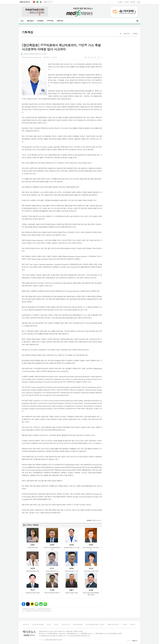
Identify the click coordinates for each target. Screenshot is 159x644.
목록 (86, 57)
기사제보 (120, 2)
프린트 (92, 57)
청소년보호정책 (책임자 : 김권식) (95, 624)
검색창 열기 (137, 21)
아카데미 (40, 21)
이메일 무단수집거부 (113, 624)
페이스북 (23, 604)
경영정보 (50, 21)
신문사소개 (26, 624)
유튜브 (34, 2)
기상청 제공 (49, 3)
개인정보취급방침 (78, 624)
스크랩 (95, 57)
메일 (89, 57)
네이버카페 (41, 604)
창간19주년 (127, 34)
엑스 (41, 2)
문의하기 (133, 624)
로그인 (139, 2)
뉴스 (22, 21)
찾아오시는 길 (66, 624)
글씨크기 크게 (98, 57)
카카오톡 (32, 604)
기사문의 (126, 2)
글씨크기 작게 (101, 57)
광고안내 (56, 624)
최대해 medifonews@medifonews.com (32, 57)
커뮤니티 (60, 21)
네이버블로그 (37, 2)
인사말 (49, 624)
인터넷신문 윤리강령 (38, 624)
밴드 (45, 604)
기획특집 (135, 34)
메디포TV (30, 21)
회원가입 (133, 2)
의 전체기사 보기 (94, 520)
